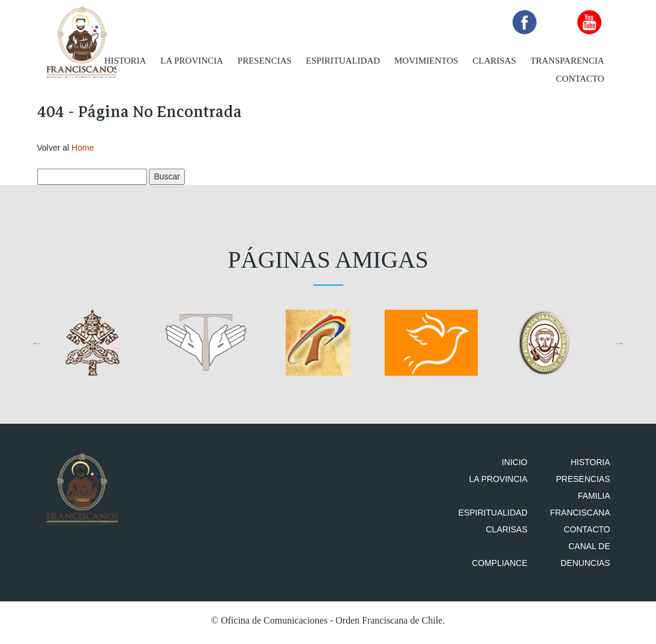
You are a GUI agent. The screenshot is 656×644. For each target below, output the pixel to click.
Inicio (522, 466)
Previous (37, 347)
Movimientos (426, 60)
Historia (125, 60)
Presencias (265, 60)
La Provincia (192, 60)
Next (619, 347)
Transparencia (567, 60)
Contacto (580, 78)
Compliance (507, 567)
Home (83, 151)
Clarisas (494, 60)
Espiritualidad (343, 60)
